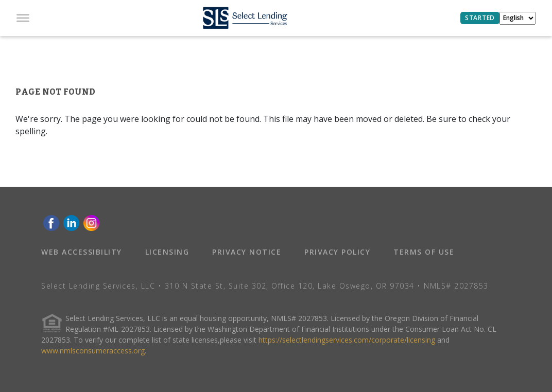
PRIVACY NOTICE (247, 252)
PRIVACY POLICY (337, 252)
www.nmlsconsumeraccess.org (93, 351)
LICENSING (167, 252)
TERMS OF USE (424, 252)
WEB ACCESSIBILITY (82, 252)
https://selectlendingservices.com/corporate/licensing (347, 340)
